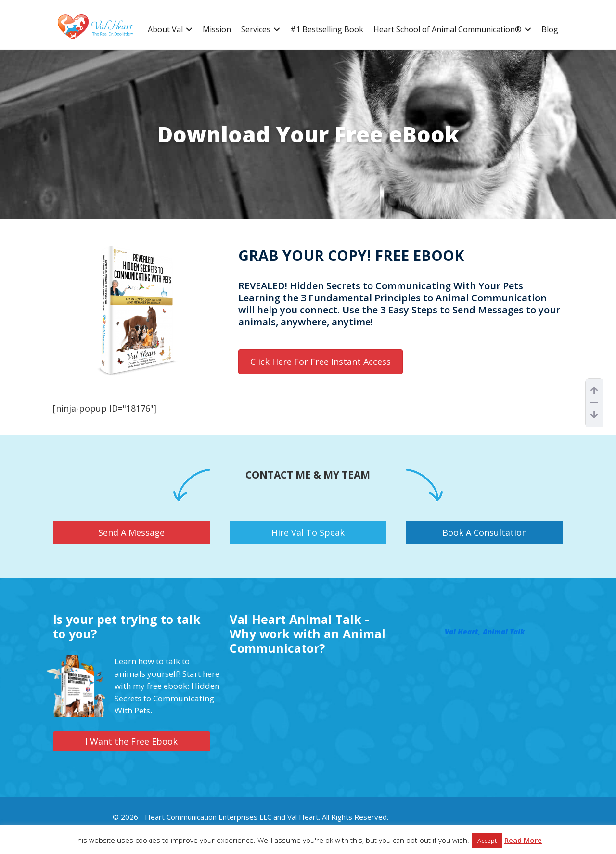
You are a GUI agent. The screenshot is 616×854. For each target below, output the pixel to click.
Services (256, 30)
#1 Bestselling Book (327, 30)
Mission (217, 30)
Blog (550, 30)
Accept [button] (487, 841)
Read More (523, 840)
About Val (165, 30)
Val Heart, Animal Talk (485, 632)
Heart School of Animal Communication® (448, 30)
